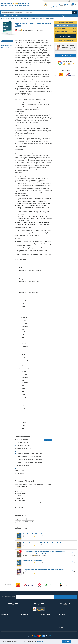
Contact (43, 617)
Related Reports (5, 50)
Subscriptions (25, 623)
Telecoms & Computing (61, 15)
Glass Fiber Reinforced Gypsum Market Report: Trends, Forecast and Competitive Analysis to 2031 (43, 570)
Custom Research (25, 621)
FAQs (42, 619)
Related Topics (5, 48)
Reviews (4, 621)
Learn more (40, 641)
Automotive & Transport (53, 15)
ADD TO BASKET (66, 36)
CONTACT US (58, 1)
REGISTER (66, 597)
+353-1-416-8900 (63, 4)
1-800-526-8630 (53, 7)
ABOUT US (51, 1)
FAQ (65, 1)
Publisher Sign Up (64, 617)
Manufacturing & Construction (32, 15)
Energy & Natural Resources (43, 15)
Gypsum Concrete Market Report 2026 (33, 534)
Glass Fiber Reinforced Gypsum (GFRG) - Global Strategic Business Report (42, 543)
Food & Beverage (69, 15)
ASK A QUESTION (66, 55)
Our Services (75, 15)
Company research (26, 619)
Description (4, 41)
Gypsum (18, 522)
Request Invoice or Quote (66, 40)
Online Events (64, 621)
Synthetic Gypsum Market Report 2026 (33, 561)
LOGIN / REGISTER (73, 1)
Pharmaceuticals (13, 15)
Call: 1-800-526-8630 (66, 52)
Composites (44, 519)
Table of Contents (6, 43)
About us (4, 617)
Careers (4, 619)
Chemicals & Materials (23, 15)
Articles (62, 623)
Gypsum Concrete (21, 519)
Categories (24, 617)
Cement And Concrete (33, 519)
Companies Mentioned (7, 45)
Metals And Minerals (28, 522)
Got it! (67, 641)
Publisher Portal (64, 619)
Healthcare (4, 15)
